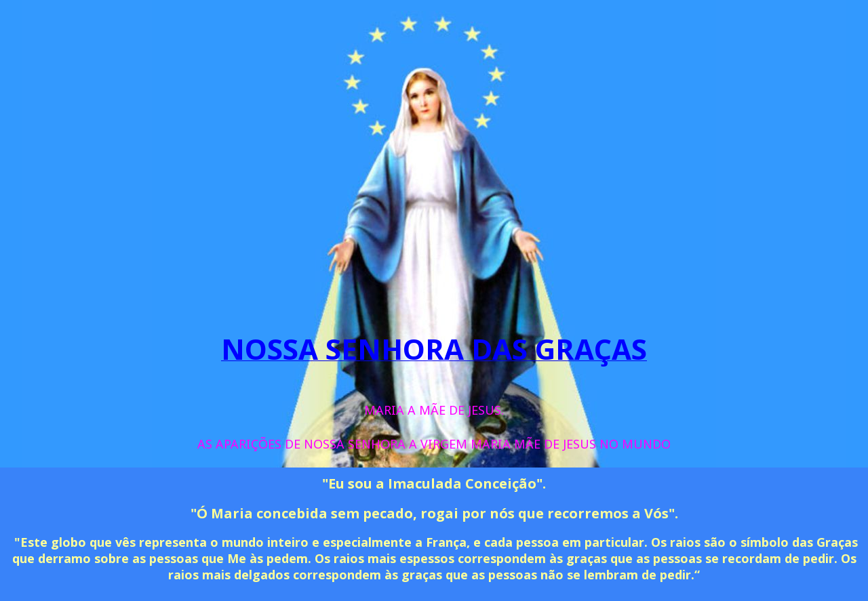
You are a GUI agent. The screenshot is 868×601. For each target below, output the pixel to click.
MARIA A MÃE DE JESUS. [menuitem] (434, 410)
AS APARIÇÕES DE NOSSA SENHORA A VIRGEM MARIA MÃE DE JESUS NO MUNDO (434, 444)
